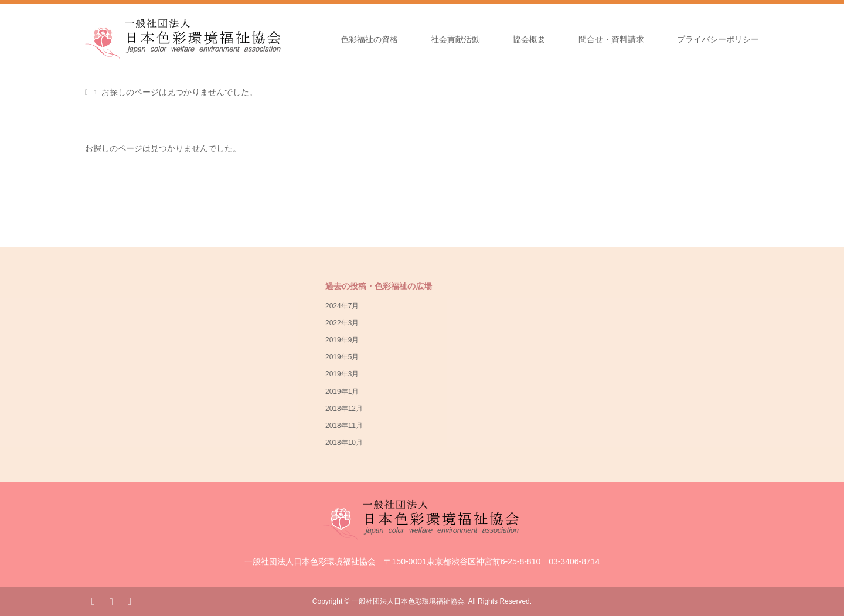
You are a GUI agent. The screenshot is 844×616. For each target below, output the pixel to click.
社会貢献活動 (455, 39)
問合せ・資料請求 (611, 39)
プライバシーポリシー (718, 39)
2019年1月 (342, 392)
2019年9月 (342, 340)
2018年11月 (344, 426)
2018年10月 (344, 443)
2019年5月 (342, 357)
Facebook (93, 601)
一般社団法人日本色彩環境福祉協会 (408, 601)
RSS (129, 601)
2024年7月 (342, 306)
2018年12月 (344, 409)
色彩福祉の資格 (369, 39)
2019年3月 (342, 374)
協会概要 (529, 39)
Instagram (111, 601)
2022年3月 (342, 323)
